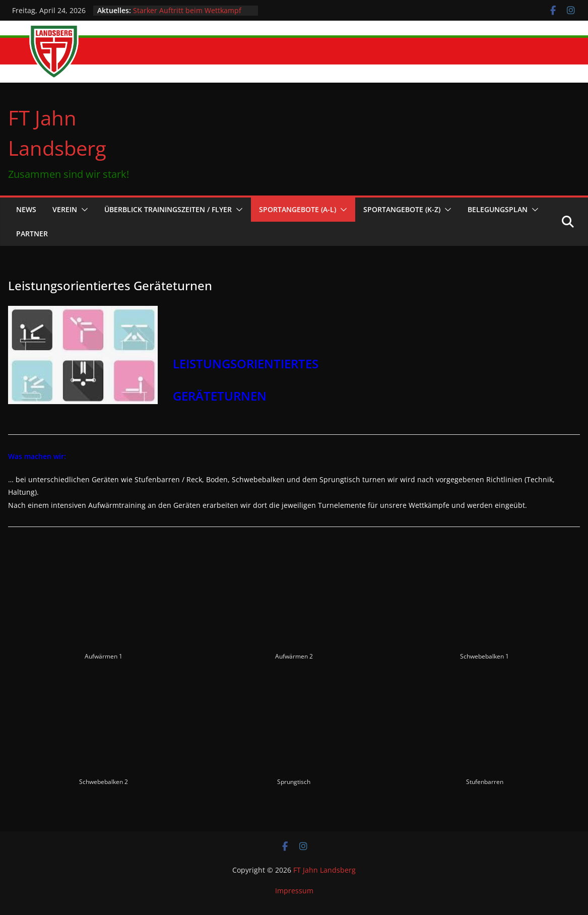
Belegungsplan (498, 209)
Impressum (294, 891)
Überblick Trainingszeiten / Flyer (168, 209)
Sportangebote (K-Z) (402, 209)
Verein (65, 209)
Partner (32, 234)
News (26, 209)
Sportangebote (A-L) (298, 209)
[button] (83, 210)
